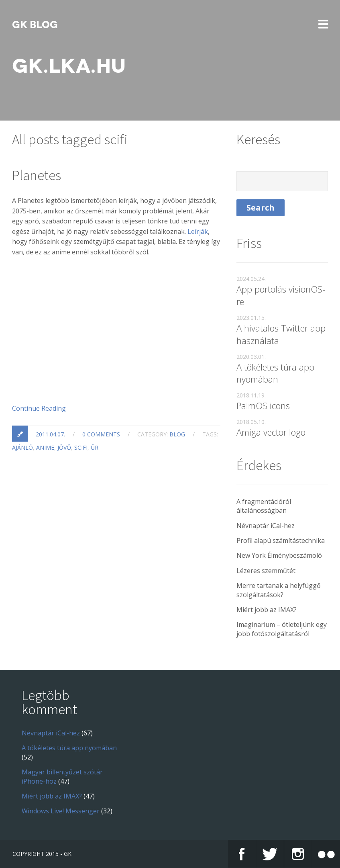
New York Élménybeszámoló (279, 555)
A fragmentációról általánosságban (264, 506)
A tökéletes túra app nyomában (275, 373)
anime (45, 447)
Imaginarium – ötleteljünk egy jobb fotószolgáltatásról (282, 629)
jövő (64, 447)
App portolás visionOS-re (281, 295)
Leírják (198, 231)
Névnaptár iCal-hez (266, 526)
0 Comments (101, 434)
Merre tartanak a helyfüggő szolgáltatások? (279, 590)
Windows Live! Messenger (61, 811)
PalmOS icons (263, 405)
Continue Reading (39, 408)
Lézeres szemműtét (266, 571)
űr (95, 447)
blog (177, 434)
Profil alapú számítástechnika (281, 540)
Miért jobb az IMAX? (267, 610)
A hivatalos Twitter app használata (281, 334)
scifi (81, 447)
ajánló (22, 447)
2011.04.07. (50, 434)
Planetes (37, 175)
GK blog (35, 25)
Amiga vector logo (271, 432)
